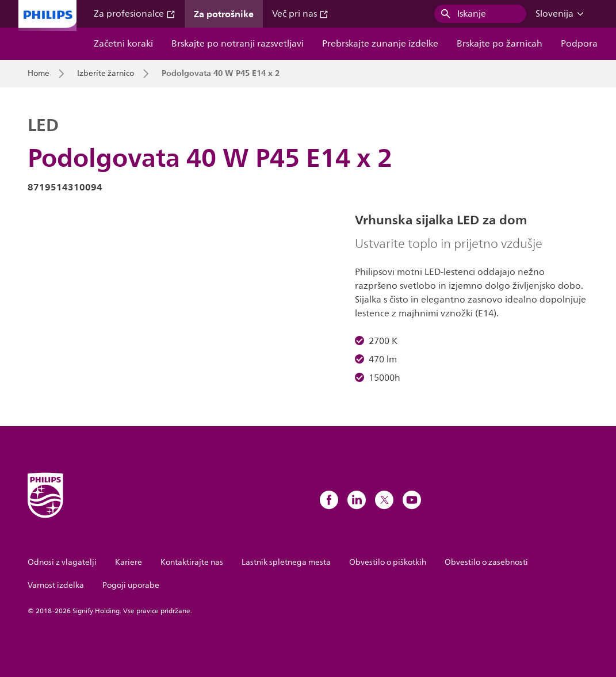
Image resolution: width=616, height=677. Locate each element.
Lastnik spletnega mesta (286, 562)
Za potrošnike (224, 14)
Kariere (129, 562)
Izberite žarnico (106, 74)
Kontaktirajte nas (192, 562)
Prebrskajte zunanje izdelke (380, 44)
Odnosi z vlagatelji (62, 562)
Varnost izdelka (56, 585)
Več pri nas (300, 14)
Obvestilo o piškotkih (388, 562)
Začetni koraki (123, 44)
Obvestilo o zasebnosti (486, 562)
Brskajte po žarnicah (500, 44)
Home (39, 74)
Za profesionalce (135, 14)
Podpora (579, 44)
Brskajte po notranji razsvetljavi (238, 44)
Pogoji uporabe (131, 585)
